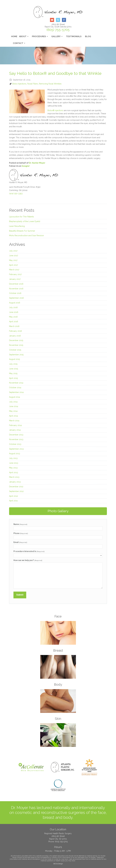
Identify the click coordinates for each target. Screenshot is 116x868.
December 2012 (16, 487)
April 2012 (14, 496)
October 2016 (15, 293)
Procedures (40, 37)
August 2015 (14, 359)
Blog (88, 36)
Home (14, 36)
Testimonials (74, 36)
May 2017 (13, 260)
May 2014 (13, 411)
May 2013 (13, 468)
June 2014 (14, 406)
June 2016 (14, 312)
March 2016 (14, 326)
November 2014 (16, 383)
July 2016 (13, 307)
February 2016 (15, 331)
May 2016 (13, 317)
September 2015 (16, 355)
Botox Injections (19, 84)
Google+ (26, 166)
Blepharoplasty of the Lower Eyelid (25, 221)
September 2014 (16, 392)
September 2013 (16, 449)
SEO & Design (58, 863)
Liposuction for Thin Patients (22, 217)
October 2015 (15, 350)
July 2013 (13, 458)
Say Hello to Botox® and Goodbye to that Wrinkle (55, 73)
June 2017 (14, 256)
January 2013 (15, 482)
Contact (19, 44)
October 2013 (15, 444)
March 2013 (14, 477)
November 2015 (16, 345)
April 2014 (14, 416)
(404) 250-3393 (16, 193)
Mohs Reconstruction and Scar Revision (26, 235)
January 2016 (15, 336)
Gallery (57, 37)
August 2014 (15, 397)
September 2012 (16, 491)
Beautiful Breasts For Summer (22, 231)
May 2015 (13, 373)
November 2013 (16, 439)
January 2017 (15, 279)
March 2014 (14, 421)
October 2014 (15, 388)
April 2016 (14, 322)
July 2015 (13, 364)
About (24, 37)
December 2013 (16, 435)
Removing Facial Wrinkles (50, 84)
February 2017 (15, 274)
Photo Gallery (58, 511)
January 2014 (15, 430)
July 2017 (13, 251)
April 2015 (13, 378)
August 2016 (15, 303)
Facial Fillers (33, 84)
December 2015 (16, 340)
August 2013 (15, 454)
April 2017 (13, 265)
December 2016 (16, 284)
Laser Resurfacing (17, 226)
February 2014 (15, 425)
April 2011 (13, 501)
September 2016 (16, 298)
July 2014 (13, 402)
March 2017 (14, 270)
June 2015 (14, 369)
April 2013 (14, 472)
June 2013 (14, 463)
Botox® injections (55, 110)
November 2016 (16, 289)
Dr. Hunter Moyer (37, 163)
